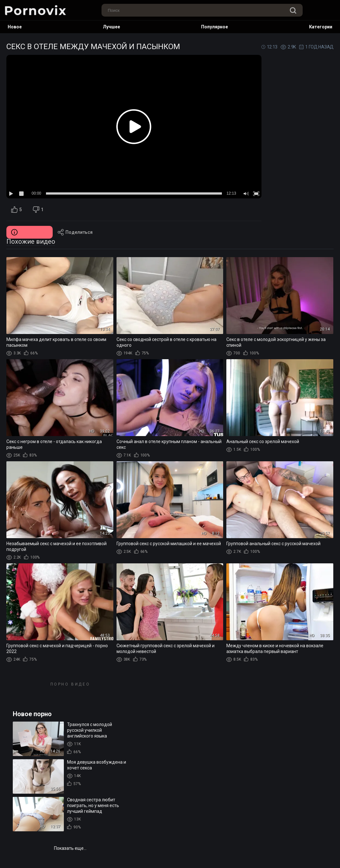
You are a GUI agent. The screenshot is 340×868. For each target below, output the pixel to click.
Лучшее (111, 27)
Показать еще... (70, 848)
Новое (15, 27)
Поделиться (75, 232)
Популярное (215, 27)
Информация (30, 232)
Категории (321, 27)
